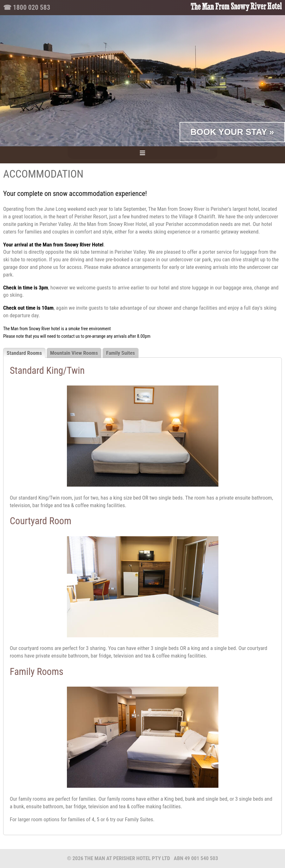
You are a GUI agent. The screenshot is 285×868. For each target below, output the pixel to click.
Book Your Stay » (232, 132)
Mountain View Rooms (74, 353)
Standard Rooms (24, 353)
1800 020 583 (32, 7)
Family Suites (120, 353)
